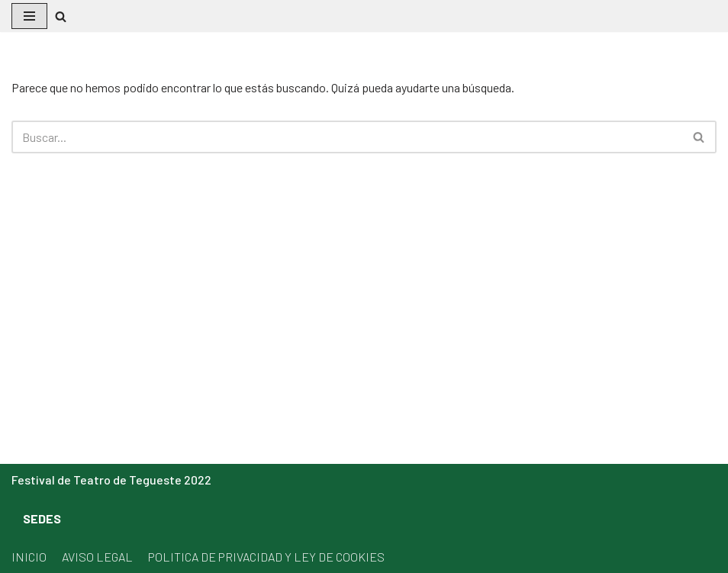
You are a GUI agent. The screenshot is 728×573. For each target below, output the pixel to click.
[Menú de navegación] (29, 16)
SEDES (42, 518)
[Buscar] (347, 137)
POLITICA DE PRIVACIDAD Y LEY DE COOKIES (266, 557)
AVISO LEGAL (97, 557)
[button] (61, 16)
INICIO (29, 557)
